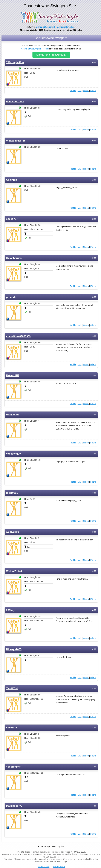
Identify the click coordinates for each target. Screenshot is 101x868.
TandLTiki (12, 688)
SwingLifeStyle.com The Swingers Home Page (56, 27)
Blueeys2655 (14, 649)
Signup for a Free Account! (51, 55)
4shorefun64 (14, 767)
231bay (10, 610)
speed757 (12, 219)
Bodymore (12, 415)
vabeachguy (13, 454)
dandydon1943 (15, 102)
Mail (80, 91)
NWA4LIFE (13, 375)
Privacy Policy (59, 867)
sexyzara (11, 728)
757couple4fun (15, 62)
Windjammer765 (16, 141)
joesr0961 (12, 493)
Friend (93, 91)
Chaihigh (12, 180)
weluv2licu (13, 532)
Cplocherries (14, 258)
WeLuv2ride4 (14, 571)
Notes (86, 91)
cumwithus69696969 (18, 336)
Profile (73, 91)
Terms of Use (44, 867)
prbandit (11, 297)
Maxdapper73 (14, 806)
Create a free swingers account (35, 49)
